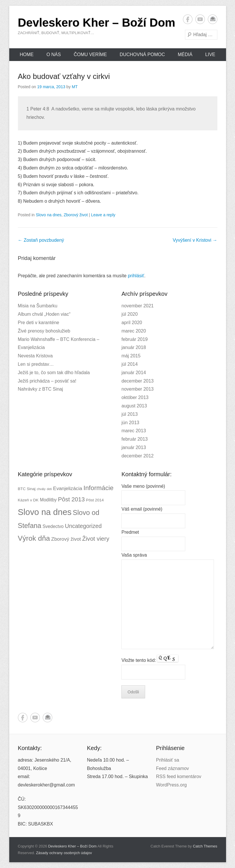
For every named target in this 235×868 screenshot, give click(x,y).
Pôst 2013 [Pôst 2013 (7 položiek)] (71, 499)
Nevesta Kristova (35, 356)
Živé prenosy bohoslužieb (44, 331)
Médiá (185, 55)
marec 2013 (134, 431)
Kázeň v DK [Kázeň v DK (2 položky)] (28, 500)
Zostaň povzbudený (41, 240)
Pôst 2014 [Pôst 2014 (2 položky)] (95, 500)
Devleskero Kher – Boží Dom (97, 23)
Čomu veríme (90, 55)
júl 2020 (129, 314)
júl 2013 (129, 414)
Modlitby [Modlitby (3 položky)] (48, 500)
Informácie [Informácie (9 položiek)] (99, 488)
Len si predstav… (36, 364)
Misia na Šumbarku (38, 306)
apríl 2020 (132, 323)
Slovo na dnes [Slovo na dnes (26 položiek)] (45, 512)
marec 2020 (134, 331)
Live (210, 55)
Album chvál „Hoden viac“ (44, 314)
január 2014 (134, 373)
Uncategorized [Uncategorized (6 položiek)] (83, 526)
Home (27, 55)
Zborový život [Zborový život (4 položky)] (66, 539)
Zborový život (76, 215)
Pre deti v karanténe (39, 323)
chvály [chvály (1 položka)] (41, 489)
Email (213, 19)
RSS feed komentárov (179, 776)
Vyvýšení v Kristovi (195, 240)
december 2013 (137, 381)
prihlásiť (136, 276)
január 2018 (134, 347)
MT (75, 87)
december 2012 (137, 456)
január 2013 (134, 447)
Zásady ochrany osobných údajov (64, 853)
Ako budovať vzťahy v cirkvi (64, 76)
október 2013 (135, 397)
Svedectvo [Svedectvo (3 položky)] (53, 526)
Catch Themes (205, 846)
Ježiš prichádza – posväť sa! (47, 381)
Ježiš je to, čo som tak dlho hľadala (54, 373)
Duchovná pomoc (142, 55)
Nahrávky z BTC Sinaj (41, 389)
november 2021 (137, 306)
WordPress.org (171, 785)
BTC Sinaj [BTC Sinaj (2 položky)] (27, 489)
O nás (54, 55)
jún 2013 (130, 423)
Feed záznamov (173, 768)
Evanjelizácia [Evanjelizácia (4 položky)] (68, 488)
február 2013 (135, 439)
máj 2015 (131, 356)
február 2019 (135, 339)
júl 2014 (129, 364)
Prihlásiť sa (168, 760)
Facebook (188, 19)
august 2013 (134, 406)
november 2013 (137, 389)
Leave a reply (103, 215)
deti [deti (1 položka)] (49, 489)
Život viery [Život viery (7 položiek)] (96, 539)
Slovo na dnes (49, 215)
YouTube (200, 19)
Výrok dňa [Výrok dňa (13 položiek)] (34, 538)
